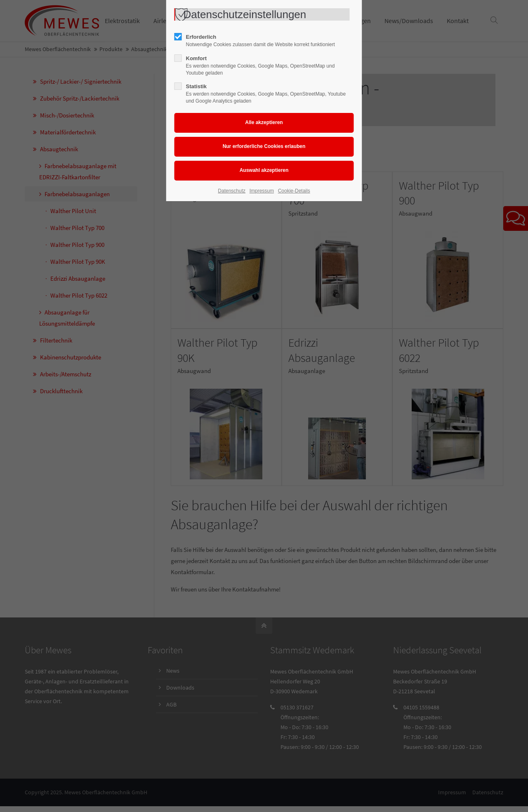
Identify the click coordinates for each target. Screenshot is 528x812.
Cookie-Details (294, 191)
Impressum (262, 191)
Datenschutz (232, 191)
